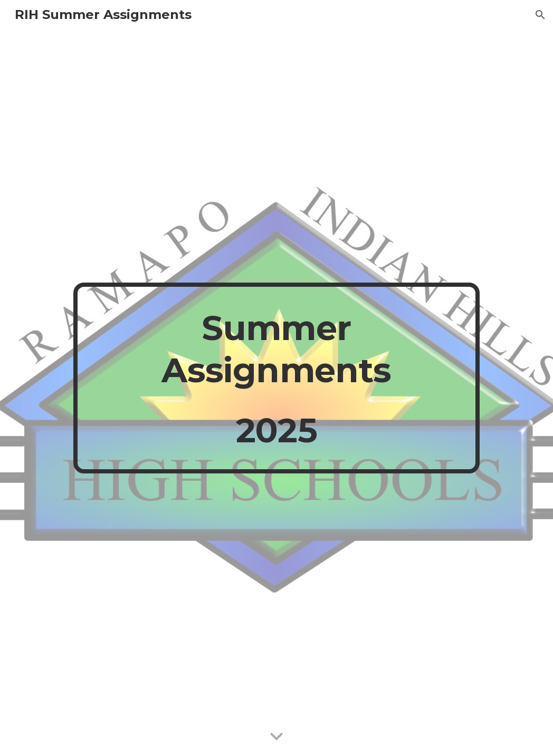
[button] (540, 15)
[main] (276, 378)
